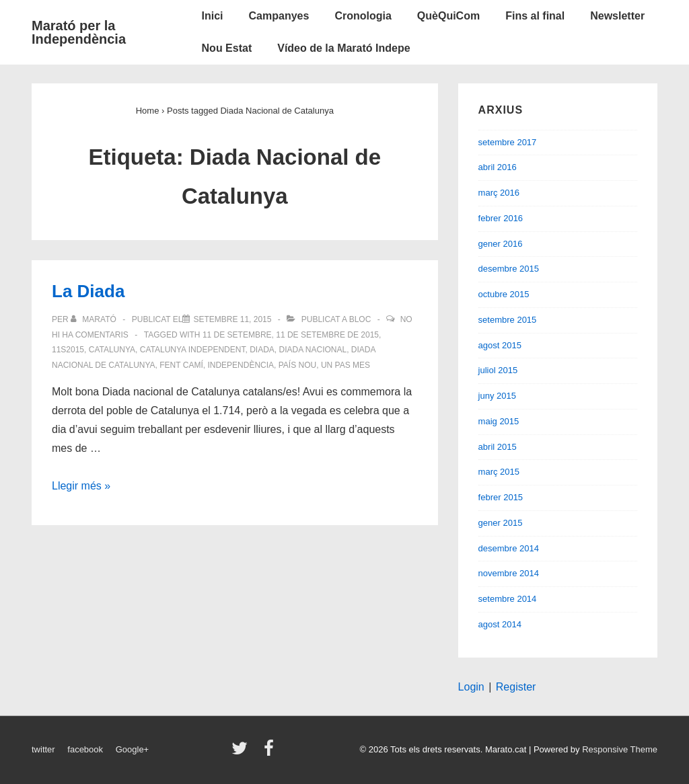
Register (516, 687)
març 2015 (499, 472)
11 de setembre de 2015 (327, 335)
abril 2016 (498, 167)
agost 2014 (500, 624)
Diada (262, 350)
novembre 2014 (509, 573)
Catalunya (112, 350)
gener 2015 (501, 523)
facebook (85, 749)
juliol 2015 (498, 370)
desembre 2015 (509, 269)
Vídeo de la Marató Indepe (343, 48)
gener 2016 (501, 244)
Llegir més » (81, 486)
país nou (297, 365)
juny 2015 (497, 396)
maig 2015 (499, 421)
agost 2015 (500, 345)
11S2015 (68, 350)
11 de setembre (237, 335)
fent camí (181, 365)
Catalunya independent (193, 350)
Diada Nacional (313, 350)
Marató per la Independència (79, 32)
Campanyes (279, 16)
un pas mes (346, 365)
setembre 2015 (508, 320)
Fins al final (535, 16)
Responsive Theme (620, 749)
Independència (241, 365)
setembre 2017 (508, 142)
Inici (213, 16)
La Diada (88, 291)
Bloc (360, 319)
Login (471, 687)
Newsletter (617, 16)
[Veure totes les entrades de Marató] (95, 319)
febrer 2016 (501, 218)
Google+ (133, 749)
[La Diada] (232, 319)
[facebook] (270, 753)
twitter (43, 749)
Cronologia (363, 16)
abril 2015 (498, 447)
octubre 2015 (504, 294)
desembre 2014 (509, 548)
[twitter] (243, 753)
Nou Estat (227, 48)
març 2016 (499, 193)
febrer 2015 (501, 497)
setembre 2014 (508, 599)
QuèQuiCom (448, 16)
